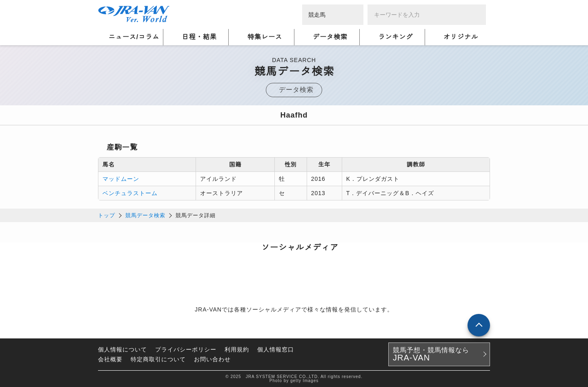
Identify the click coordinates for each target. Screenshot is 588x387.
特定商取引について (158, 359)
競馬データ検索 (145, 215)
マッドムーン (121, 179)
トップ (107, 215)
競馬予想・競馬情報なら (431, 354)
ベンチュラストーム (130, 193)
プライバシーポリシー (186, 349)
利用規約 (237, 349)
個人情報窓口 (276, 349)
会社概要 (110, 359)
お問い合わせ (212, 359)
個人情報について (122, 349)
